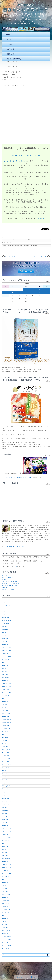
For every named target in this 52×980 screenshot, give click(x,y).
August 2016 (5, 949)
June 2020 (5, 810)
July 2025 (5, 626)
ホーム (9, 39)
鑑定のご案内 (11, 54)
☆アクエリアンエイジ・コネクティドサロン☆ (26, 156)
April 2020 (5, 816)
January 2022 (6, 753)
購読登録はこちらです (26, 271)
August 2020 (5, 804)
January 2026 (6, 608)
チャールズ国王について (12, 256)
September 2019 (6, 837)
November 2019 (6, 831)
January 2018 (6, 898)
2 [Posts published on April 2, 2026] (33, 289)
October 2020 (6, 798)
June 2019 (5, 846)
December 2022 (6, 720)
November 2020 (6, 795)
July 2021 (5, 771)
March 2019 (5, 855)
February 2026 (6, 605)
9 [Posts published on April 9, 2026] (33, 292)
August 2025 (5, 623)
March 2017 (5, 928)
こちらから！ (40, 219)
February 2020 (6, 822)
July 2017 (5, 916)
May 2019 (5, 849)
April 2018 (5, 889)
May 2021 (5, 777)
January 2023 (6, 717)
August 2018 (5, 876)
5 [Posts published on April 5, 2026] (5, 292)
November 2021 (6, 759)
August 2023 (5, 696)
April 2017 (5, 925)
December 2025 (6, 611)
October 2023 (6, 690)
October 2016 (6, 943)
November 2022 (6, 723)
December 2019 (6, 828)
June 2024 (5, 665)
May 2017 (5, 922)
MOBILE (20, 977)
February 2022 (6, 750)
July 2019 (5, 843)
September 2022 (6, 729)
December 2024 (6, 647)
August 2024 (5, 659)
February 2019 (6, 858)
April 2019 (5, 852)
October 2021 (6, 762)
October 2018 (6, 870)
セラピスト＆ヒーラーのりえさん (15, 161)
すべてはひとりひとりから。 (10, 581)
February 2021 (6, 786)
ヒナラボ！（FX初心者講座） (10, 586)
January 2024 (6, 680)
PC (33, 977)
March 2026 (5, 602)
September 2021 (6, 765)
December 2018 (6, 864)
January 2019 (6, 861)
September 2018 (6, 874)
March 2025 (5, 638)
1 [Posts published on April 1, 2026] (26, 289)
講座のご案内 (11, 49)
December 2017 (6, 901)
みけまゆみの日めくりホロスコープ (14, 547)
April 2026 (5, 599)
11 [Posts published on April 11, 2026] (47, 292)
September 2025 (6, 620)
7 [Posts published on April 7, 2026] (19, 292)
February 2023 (6, 714)
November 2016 (6, 940)
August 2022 (5, 732)
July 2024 (5, 662)
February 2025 (6, 641)
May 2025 (5, 632)
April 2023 (5, 708)
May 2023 (5, 705)
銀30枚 (4, 579)
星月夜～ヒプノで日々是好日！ (11, 583)
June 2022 (5, 738)
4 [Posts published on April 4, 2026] (47, 289)
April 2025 (5, 635)
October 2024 (6, 653)
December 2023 (6, 683)
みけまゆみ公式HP (7, 575)
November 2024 (6, 650)
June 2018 (5, 883)
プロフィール (11, 44)
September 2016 (6, 946)
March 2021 (5, 783)
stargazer (5, 588)
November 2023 (6, 686)
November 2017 (6, 904)
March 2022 (5, 747)
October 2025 (6, 617)
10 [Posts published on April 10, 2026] (40, 292)
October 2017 (6, 907)
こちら (15, 566)
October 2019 (6, 834)
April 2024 (5, 671)
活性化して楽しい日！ (40, 256)
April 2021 (5, 780)
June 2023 (5, 702)
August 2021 (5, 768)
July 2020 (5, 807)
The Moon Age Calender (9, 590)
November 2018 (6, 867)
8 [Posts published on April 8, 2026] (26, 292)
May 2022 (5, 741)
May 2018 (5, 886)
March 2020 (5, 819)
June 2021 (5, 774)
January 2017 (6, 934)
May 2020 (5, 813)
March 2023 (5, 711)
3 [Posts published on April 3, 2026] (40, 289)
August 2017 (5, 913)
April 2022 (5, 744)
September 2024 (6, 656)
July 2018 (5, 879)
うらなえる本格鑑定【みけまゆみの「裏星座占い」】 (17, 477)
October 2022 (6, 726)
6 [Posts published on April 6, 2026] (12, 292)
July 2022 (5, 735)
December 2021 (6, 756)
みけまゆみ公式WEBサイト (16, 59)
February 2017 (6, 931)
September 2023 (6, 693)
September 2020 (6, 801)
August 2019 (5, 840)
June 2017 (5, 919)
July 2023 (5, 699)
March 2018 (5, 892)
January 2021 (6, 789)
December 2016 (6, 937)
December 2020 (6, 792)
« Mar (4, 304)
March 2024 (5, 674)
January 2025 (6, 644)
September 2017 (6, 910)
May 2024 (5, 668)
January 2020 (6, 825)
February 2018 (6, 895)
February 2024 (6, 677)
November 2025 (6, 614)
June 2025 (5, 629)
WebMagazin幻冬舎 (7, 577)
